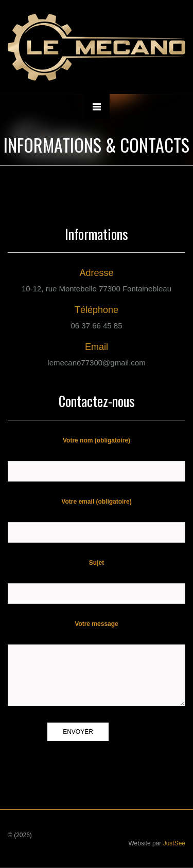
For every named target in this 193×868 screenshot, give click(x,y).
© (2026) (20, 835)
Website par (157, 843)
